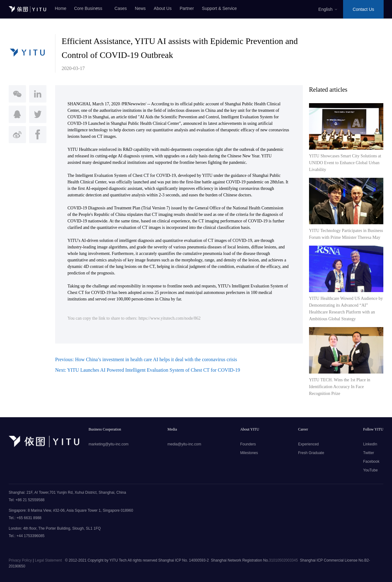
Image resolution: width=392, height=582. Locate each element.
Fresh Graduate (311, 453)
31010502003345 (283, 560)
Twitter (369, 453)
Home (61, 9)
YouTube (370, 470)
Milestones (249, 453)
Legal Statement (49, 560)
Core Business (88, 9)
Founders (248, 444)
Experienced (309, 444)
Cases (121, 9)
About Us (163, 9)
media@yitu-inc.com (184, 444)
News (141, 9)
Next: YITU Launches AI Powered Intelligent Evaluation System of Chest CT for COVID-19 (148, 370)
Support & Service (220, 9)
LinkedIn (370, 444)
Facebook (371, 462)
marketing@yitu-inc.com (109, 444)
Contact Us (362, 9)
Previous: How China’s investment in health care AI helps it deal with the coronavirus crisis (146, 359)
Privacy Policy (21, 560)
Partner (188, 9)
